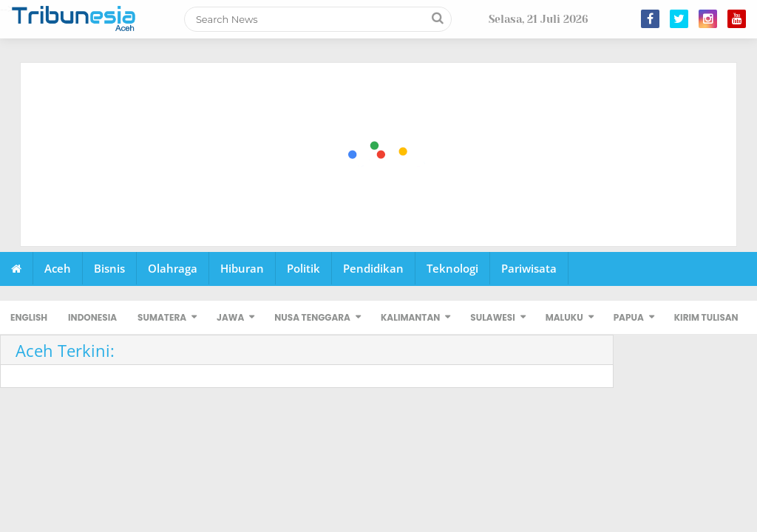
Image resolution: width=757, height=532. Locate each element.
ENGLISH (29, 317)
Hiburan (242, 268)
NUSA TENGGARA (312, 317)
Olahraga (173, 268)
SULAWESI (492, 317)
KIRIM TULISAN (706, 317)
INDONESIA (92, 317)
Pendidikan (373, 268)
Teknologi (452, 268)
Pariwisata (529, 268)
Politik (303, 268)
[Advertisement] (379, 155)
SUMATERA (162, 317)
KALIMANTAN (410, 317)
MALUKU (564, 317)
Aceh (58, 268)
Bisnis (109, 268)
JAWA (230, 317)
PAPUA (629, 317)
